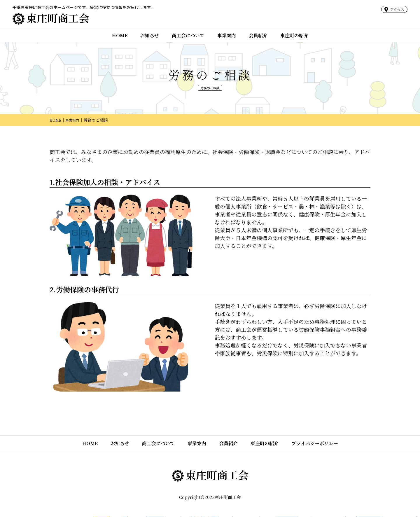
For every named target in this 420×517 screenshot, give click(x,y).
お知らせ (150, 35)
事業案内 (227, 35)
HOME (120, 35)
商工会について (188, 35)
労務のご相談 (210, 88)
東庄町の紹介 (294, 35)
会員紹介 (258, 35)
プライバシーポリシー (315, 444)
